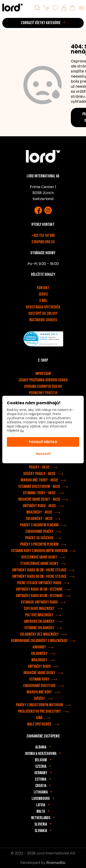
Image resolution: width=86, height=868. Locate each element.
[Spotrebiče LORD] (13, 7)
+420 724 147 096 (43, 236)
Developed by (43, 863)
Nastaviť (43, 454)
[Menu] (81, 8)
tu (22, 430)
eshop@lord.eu (43, 242)
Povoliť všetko (43, 442)
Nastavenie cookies (43, 320)
